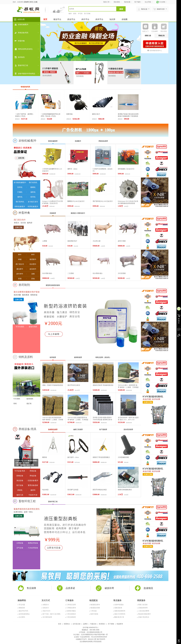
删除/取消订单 (119, 617)
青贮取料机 (20, 202)
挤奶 (75, 14)
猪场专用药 (33, 327)
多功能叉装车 (33, 202)
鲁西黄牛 (33, 259)
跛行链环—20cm (73, 457)
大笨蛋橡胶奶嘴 (123, 457)
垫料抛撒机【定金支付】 (126, 169)
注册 (36, 2)
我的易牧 (117, 2)
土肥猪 (45, 241)
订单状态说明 (71, 605)
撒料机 (20, 197)
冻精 (33, 274)
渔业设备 (20, 480)
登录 (31, 2)
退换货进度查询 (120, 611)
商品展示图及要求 (144, 614)
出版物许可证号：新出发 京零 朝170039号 (90, 639)
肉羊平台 (99, 19)
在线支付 (46, 608)
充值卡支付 (46, 611)
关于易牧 (111, 624)
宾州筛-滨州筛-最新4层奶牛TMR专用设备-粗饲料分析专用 (103, 420)
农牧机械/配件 (23, 24)
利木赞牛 (33, 264)
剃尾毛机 (70, 114)
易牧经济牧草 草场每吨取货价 (103, 385)
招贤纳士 (67, 624)
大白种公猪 (97, 241)
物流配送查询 (95, 605)
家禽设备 (20, 476)
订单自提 (94, 611)
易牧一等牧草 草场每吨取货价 (53, 385)
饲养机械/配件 (33, 207)
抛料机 (33, 192)
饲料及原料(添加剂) (25, 49)
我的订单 (106, 2)
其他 (33, 279)
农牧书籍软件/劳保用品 (27, 74)
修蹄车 (33, 490)
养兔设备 (33, 476)
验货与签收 (94, 614)
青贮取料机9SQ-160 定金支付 (103, 201)
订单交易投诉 (71, 614)
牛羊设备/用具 (20, 471)
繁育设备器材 (33, 485)
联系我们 (102, 624)
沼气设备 (20, 548)
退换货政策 (118, 608)
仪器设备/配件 (33, 480)
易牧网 (26, 2)
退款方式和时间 (120, 614)
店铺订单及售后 (144, 617)
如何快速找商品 (24, 614)
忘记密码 (22, 617)
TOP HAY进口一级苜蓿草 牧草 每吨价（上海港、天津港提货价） (128, 387)
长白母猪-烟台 (47, 273)
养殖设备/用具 (23, 33)
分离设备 (20, 543)
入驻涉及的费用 (144, 611)
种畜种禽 (21, 41)
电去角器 (45, 490)
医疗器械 (87, 14)
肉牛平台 (85, 19)
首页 (45, 19)
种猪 (20, 259)
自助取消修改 (71, 611)
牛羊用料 (17, 399)
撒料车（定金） (73, 169)
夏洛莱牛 (20, 269)
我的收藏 (127, 2)
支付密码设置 (47, 617)
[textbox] (93, 9)
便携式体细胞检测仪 (125, 490)
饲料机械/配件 (20, 207)
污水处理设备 (33, 548)
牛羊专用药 (20, 327)
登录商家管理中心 (155, 50)
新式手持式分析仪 (74, 385)
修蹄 (70, 14)
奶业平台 (71, 19)
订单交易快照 (71, 617)
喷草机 (33, 197)
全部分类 (21, 19)
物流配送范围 (95, 608)
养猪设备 (33, 471)
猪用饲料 (30, 399)
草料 (15, 404)
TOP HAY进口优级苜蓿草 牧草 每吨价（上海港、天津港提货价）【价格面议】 (78, 420)
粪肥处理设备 (33, 543)
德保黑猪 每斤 (72, 241)
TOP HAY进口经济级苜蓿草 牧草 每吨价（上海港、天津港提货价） (53, 420)
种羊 (33, 255)
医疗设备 (20, 485)
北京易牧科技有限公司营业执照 (91, 642)
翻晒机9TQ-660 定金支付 (76, 201)
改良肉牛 (33, 269)
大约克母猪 (122, 273)
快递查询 (120, 624)
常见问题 (22, 605)
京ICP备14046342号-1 (90, 628)
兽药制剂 (21, 57)
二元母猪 (71, 273)
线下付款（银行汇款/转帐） (52, 614)
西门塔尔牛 (20, 264)
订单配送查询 (71, 608)
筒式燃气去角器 (73, 490)
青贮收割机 (33, 182)
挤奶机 (20, 490)
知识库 (112, 19)
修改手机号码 (23, 611)
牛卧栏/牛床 (33, 495)
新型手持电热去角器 (100, 490)
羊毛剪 (80, 14)
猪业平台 (57, 19)
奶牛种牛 (20, 274)
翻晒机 (33, 187)
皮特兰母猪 (122, 241)
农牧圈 (124, 19)
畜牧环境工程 (23, 65)
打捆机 (20, 192)
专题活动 (93, 624)
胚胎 (20, 279)
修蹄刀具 (20, 495)
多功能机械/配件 (20, 182)
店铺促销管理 (143, 608)
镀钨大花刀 (96, 114)
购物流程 (22, 608)
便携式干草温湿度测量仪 (101, 457)
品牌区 (85, 624)
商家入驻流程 (143, 605)
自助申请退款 (119, 605)
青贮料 (29, 404)
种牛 (20, 255)
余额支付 (46, 605)
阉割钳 (45, 457)
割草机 (20, 187)
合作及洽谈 (77, 624)
